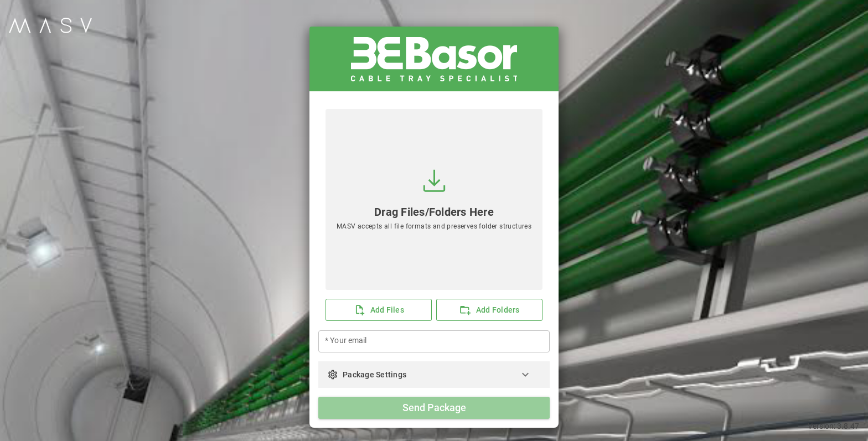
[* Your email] (434, 341)
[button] (434, 375)
